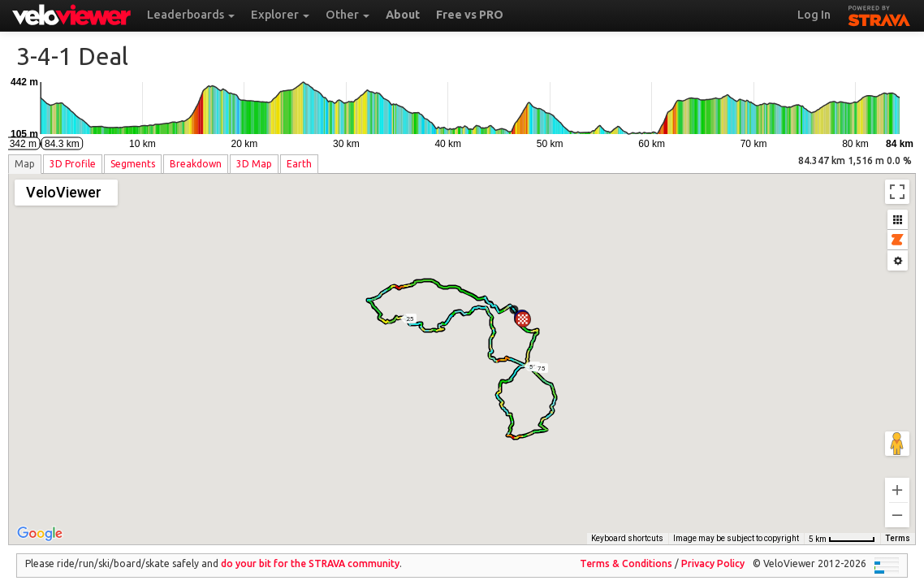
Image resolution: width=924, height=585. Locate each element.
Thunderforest (633, 527)
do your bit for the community (310, 552)
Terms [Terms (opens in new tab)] (898, 527)
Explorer (280, 15)
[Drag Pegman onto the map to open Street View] (897, 432)
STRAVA (879, 14)
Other (348, 15)
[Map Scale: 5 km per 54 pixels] (842, 527)
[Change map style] (66, 193)
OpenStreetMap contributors (745, 527)
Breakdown (196, 164)
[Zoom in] (897, 479)
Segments (133, 164)
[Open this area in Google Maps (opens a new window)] (40, 522)
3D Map (254, 164)
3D (73, 164)
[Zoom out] (897, 504)
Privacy (713, 552)
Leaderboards (191, 15)
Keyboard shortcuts (529, 527)
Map (25, 164)
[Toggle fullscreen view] (897, 192)
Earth (299, 164)
